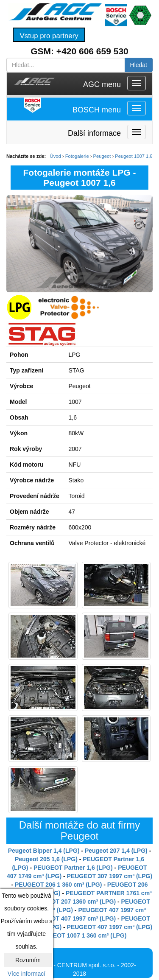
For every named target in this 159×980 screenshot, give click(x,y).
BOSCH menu (97, 110)
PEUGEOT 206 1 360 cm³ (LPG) (58, 885)
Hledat (139, 65)
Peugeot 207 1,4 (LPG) (116, 851)
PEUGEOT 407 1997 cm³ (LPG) (73, 918)
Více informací (26, 974)
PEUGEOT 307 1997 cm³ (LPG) (110, 876)
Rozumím (28, 960)
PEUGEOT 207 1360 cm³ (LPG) (73, 902)
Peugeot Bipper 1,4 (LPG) (44, 851)
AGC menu (102, 84)
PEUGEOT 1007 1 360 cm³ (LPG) (81, 935)
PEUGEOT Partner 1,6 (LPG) (73, 868)
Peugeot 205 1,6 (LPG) (46, 859)
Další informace (94, 133)
